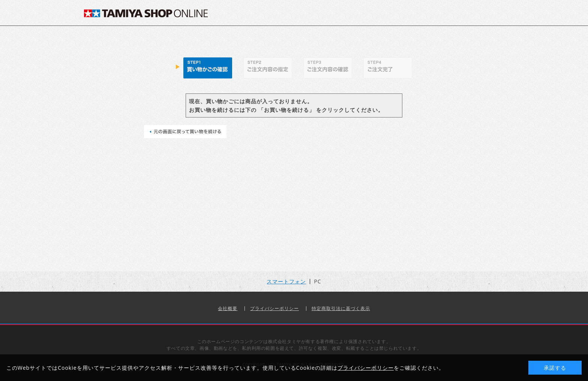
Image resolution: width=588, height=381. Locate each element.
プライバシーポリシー (274, 308)
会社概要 (228, 308)
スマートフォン (286, 282)
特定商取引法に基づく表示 (341, 308)
